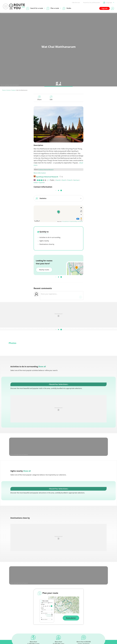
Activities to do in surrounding (49, 237)
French (70, 180)
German (76, 180)
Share (39, 98)
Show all (42, 366)
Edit (51, 98)
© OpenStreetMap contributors (76, 221)
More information (40, 173)
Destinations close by (46, 244)
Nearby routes (44, 269)
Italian (36, 183)
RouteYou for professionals (92, 3)
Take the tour (76, 3)
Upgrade (104, 8)
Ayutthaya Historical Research (12, 85)
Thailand (13, 90)
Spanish (42, 183)
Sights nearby (43, 240)
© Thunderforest (65, 221)
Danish (58, 180)
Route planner (71, 617)
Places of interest (6, 90)
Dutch (64, 180)
